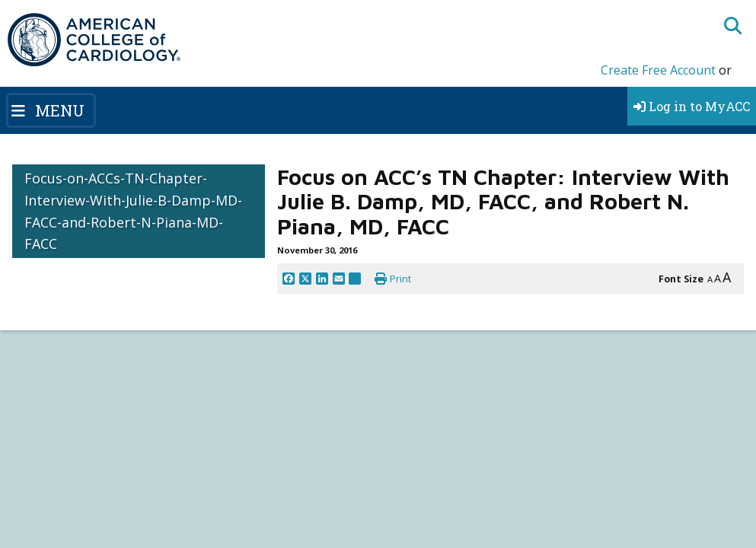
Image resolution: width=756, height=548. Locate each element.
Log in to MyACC (692, 106)
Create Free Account (658, 70)
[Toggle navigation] (51, 110)
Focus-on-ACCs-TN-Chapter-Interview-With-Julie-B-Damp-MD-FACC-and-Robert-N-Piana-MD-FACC (133, 211)
